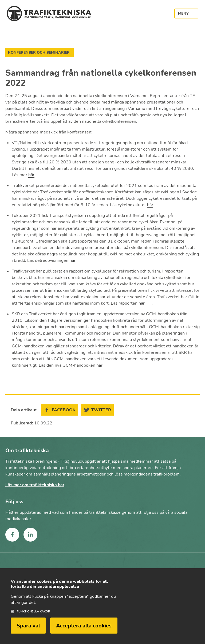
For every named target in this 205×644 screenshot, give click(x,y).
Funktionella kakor (33, 615)
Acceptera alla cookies (84, 629)
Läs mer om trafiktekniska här (35, 485)
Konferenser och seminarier (39, 53)
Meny (183, 14)
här (31, 175)
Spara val (28, 629)
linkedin (30, 535)
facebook (12, 535)
